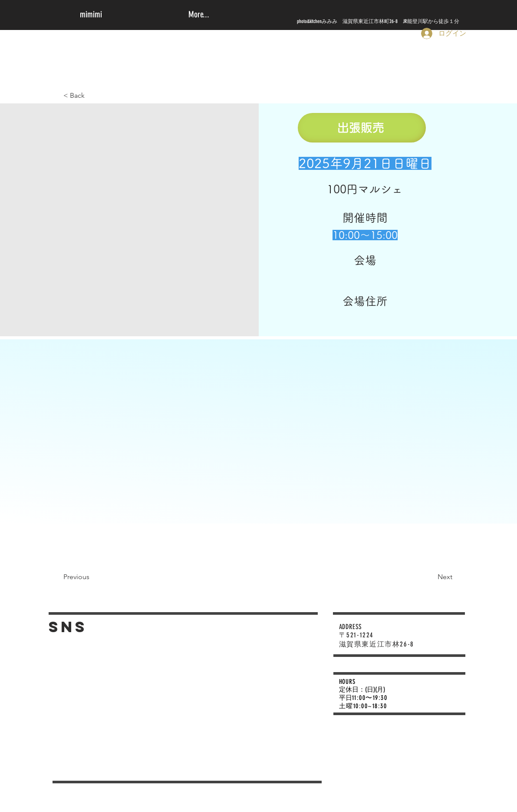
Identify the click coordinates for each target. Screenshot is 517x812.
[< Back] (88, 96)
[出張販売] (362, 128)
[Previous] (88, 577)
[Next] (429, 577)
